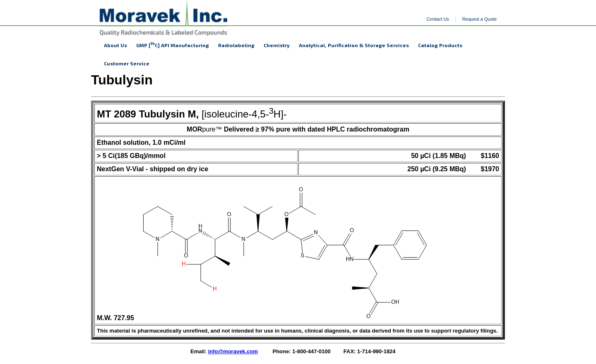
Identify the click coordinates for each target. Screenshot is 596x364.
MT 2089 (117, 114)
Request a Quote (479, 19)
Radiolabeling (236, 45)
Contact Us (437, 19)
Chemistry (277, 45)
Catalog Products (440, 45)
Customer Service (127, 63)
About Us (115, 45)
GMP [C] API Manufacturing (173, 44)
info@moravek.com (233, 351)
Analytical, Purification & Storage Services (354, 45)
